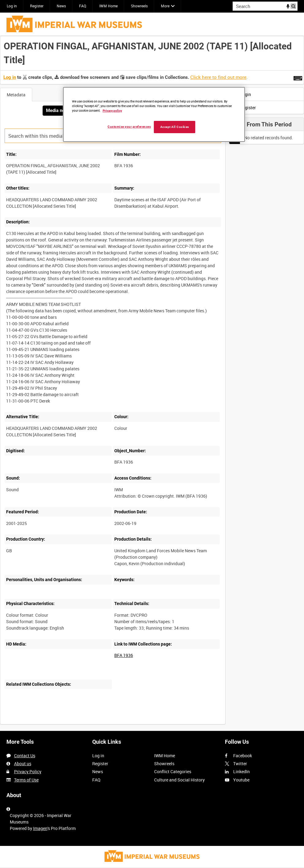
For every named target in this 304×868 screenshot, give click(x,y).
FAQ (83, 6)
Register (37, 6)
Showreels (139, 6)
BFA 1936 (124, 655)
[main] (152, 383)
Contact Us (25, 756)
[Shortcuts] (298, 77)
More (165, 6)
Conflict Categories (173, 772)
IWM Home (108, 6)
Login (242, 94)
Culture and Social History (179, 780)
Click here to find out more (218, 77)
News (61, 6)
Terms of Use (26, 780)
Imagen (40, 828)
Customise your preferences (129, 127)
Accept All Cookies (175, 127)
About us (23, 764)
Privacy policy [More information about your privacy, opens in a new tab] (112, 111)
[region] (154, 114)
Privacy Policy (28, 772)
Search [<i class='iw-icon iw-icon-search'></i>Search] (294, 6)
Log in (12, 6)
